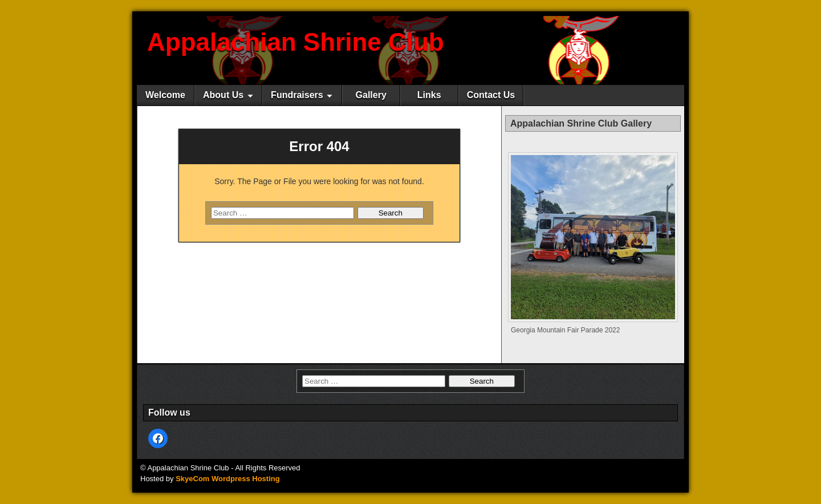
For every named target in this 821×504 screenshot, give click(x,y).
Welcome (165, 95)
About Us (223, 95)
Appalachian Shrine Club (296, 42)
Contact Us (491, 95)
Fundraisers (297, 95)
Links (429, 95)
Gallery (371, 95)
